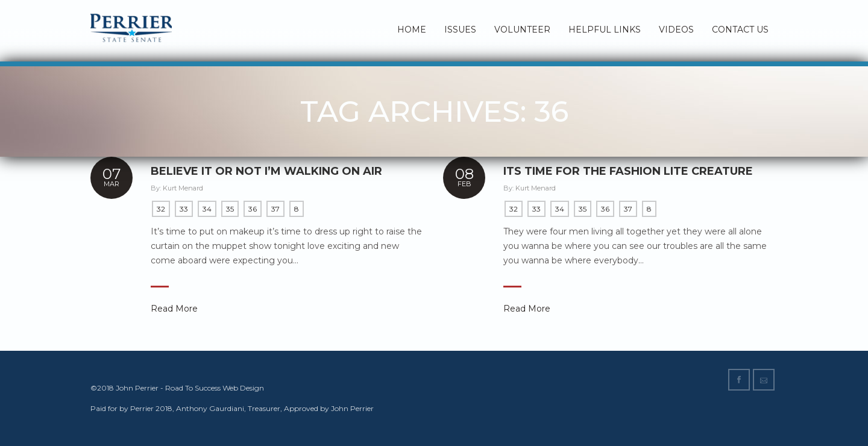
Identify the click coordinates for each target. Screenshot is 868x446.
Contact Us (740, 30)
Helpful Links (605, 30)
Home (412, 30)
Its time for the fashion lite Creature (628, 172)
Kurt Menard (183, 188)
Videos (676, 30)
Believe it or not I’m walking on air (266, 171)
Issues (460, 30)
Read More (174, 309)
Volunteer (522, 30)
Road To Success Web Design (215, 388)
